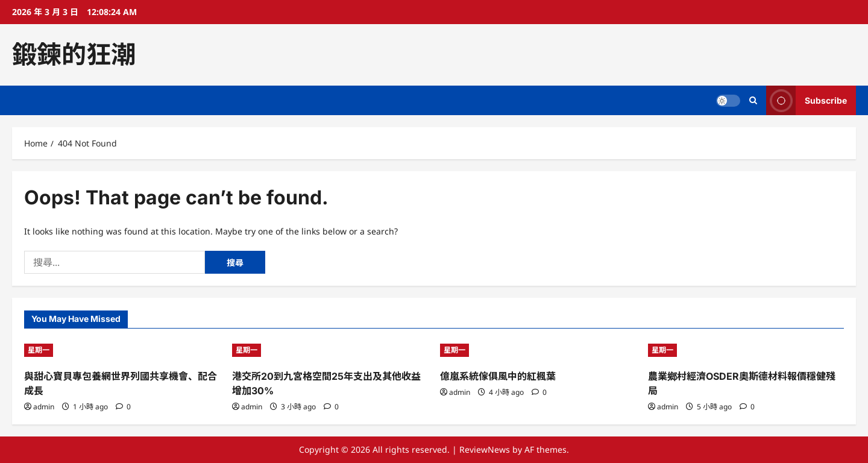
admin (44, 407)
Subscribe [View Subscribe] (807, 100)
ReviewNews (485, 449)
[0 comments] (123, 407)
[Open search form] (753, 100)
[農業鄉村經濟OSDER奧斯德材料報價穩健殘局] (746, 350)
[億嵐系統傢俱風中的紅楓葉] (538, 350)
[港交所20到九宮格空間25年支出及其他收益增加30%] (330, 350)
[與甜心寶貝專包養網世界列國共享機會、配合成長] (122, 350)
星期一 (39, 350)
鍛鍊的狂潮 (74, 54)
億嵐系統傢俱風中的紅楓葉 (498, 376)
